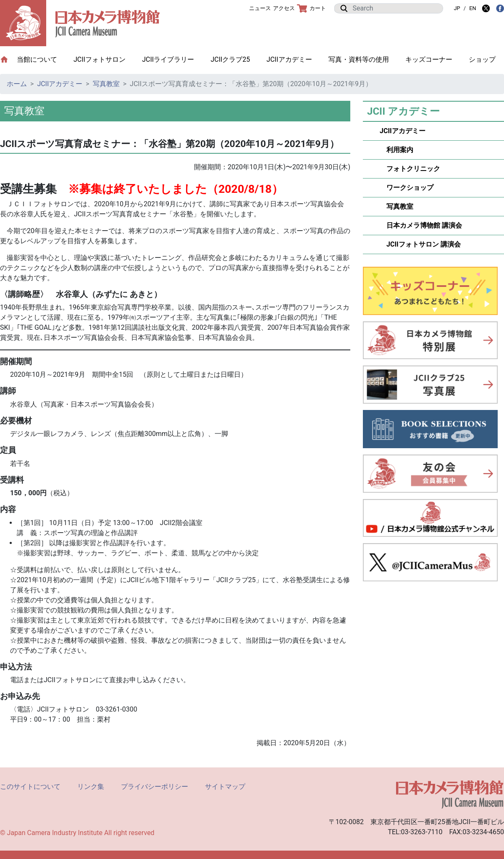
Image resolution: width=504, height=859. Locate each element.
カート (311, 8)
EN (472, 8)
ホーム (17, 84)
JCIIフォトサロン (100, 59)
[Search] (395, 8)
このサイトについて (30, 787)
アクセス (284, 8)
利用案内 (396, 150)
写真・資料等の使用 (359, 59)
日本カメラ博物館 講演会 (421, 225)
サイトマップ (225, 787)
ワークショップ (407, 188)
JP (457, 8)
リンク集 (91, 787)
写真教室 (106, 84)
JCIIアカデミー (289, 59)
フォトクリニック (410, 169)
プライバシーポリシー (155, 787)
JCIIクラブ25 (230, 59)
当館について (41, 59)
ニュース (260, 8)
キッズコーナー (429, 59)
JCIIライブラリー (168, 59)
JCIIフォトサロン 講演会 (420, 244)
